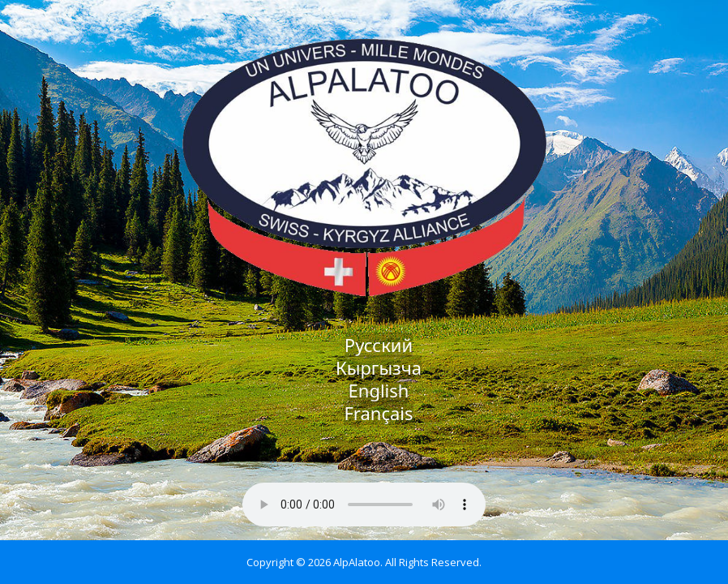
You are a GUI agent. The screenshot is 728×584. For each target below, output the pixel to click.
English (379, 390)
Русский (379, 345)
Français (378, 413)
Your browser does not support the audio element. (364, 505)
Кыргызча (379, 367)
